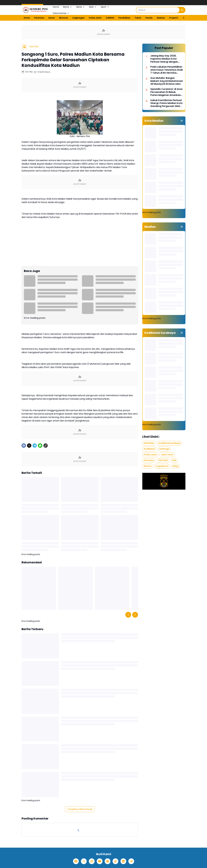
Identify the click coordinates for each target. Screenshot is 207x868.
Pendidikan (124, 18)
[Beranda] (24, 46)
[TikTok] (115, 861)
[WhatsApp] (40, 446)
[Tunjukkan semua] (182, 121)
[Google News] (108, 861)
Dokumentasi (61, 13)
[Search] (158, 10)
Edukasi (161, 18)
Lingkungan (78, 18)
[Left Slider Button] (128, 615)
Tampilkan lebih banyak (80, 809)
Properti (174, 18)
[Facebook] (24, 446)
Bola (93, 7)
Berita (68, 7)
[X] (29, 446)
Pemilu (149, 18)
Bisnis (81, 7)
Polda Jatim (95, 18)
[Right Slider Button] (183, 18)
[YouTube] (100, 861)
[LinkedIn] (123, 861)
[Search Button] (182, 10)
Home (56, 7)
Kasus (52, 18)
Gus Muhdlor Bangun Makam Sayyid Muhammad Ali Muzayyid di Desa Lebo (166, 81)
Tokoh (138, 18)
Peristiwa (39, 18)
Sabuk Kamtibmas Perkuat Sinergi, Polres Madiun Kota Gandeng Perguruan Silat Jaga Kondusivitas (166, 103)
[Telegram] (35, 446)
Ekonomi (64, 18)
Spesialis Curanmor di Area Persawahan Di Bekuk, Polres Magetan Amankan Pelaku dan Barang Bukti (166, 92)
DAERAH (110, 18)
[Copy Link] (46, 446)
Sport (105, 7)
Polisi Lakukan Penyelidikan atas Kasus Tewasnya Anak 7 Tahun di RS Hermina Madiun (167, 70)
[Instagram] (92, 861)
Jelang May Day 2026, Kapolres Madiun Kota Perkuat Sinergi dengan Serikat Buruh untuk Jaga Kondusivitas (165, 59)
